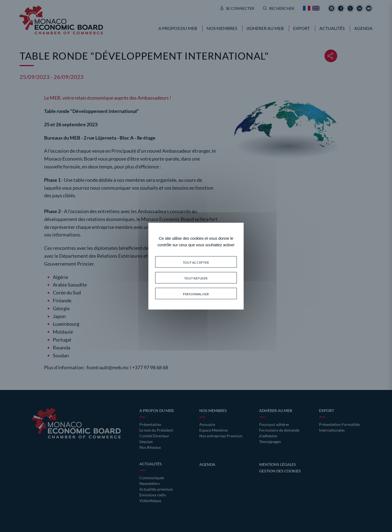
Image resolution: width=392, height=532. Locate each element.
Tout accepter (196, 262)
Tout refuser (196, 277)
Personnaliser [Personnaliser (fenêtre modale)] (196, 293)
